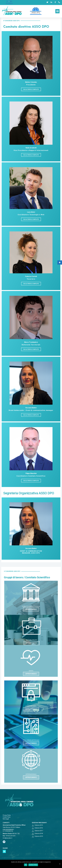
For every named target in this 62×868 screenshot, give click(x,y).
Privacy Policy (7, 815)
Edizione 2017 (37, 831)
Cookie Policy (7, 817)
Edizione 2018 (37, 833)
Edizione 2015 (37, 825)
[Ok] (60, 864)
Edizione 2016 (37, 828)
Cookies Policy (33, 865)
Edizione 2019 (37, 836)
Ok (26, 865)
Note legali (6, 819)
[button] (57, 11)
